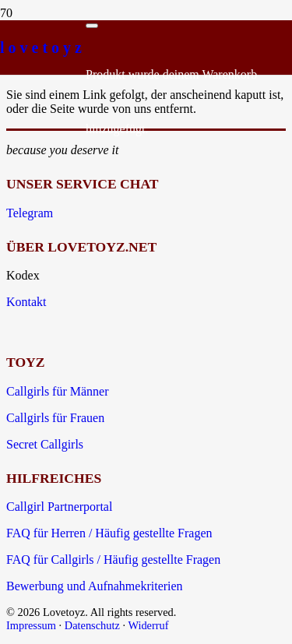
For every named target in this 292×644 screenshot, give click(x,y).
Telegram (30, 213)
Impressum (31, 625)
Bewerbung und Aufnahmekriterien (95, 586)
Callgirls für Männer (58, 391)
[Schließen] (92, 26)
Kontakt (26, 302)
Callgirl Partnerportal (59, 507)
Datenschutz (92, 625)
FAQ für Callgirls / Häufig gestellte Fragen (113, 560)
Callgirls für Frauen (55, 418)
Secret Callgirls (45, 444)
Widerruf (148, 625)
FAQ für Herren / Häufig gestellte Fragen (109, 533)
